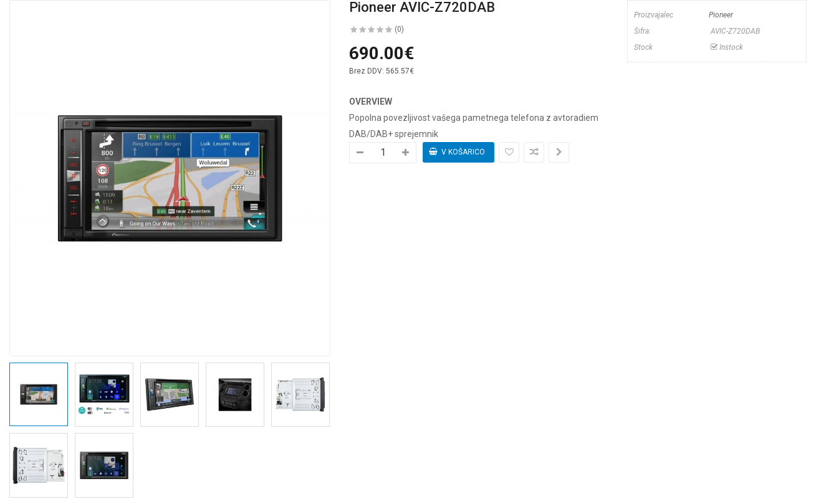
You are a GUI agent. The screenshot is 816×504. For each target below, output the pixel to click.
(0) (399, 29)
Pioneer (721, 15)
